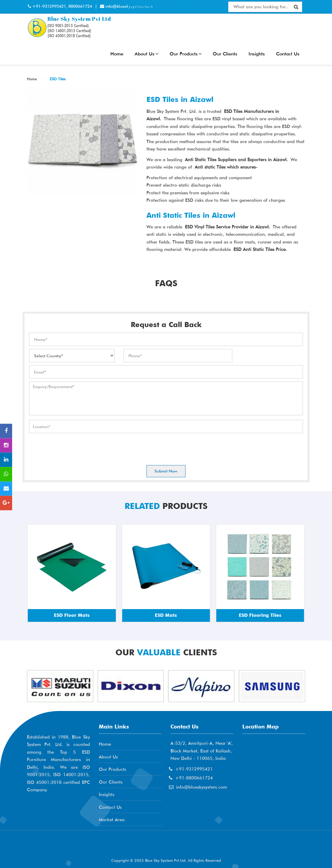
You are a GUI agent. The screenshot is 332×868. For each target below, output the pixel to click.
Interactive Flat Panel (159, 7)
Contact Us (288, 54)
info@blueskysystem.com (202, 787)
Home (117, 54)
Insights (257, 54)
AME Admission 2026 (58, 847)
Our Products (186, 54)
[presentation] (74, 448)
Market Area (112, 820)
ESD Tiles (57, 79)
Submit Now (166, 471)
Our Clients (225, 54)
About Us (146, 54)
